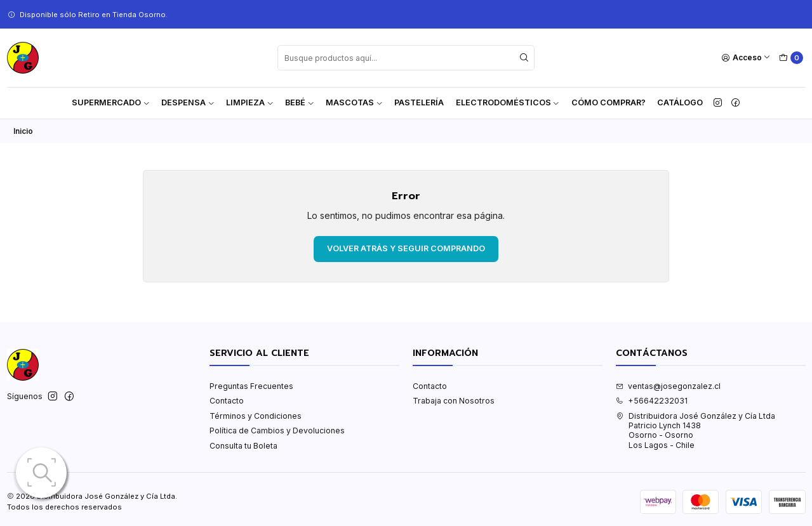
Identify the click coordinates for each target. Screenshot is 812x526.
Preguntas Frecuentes (251, 386)
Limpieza (250, 102)
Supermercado (111, 102)
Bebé (300, 102)
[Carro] (791, 58)
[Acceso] (746, 58)
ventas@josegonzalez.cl (668, 386)
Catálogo (680, 102)
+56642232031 (652, 401)
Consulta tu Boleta (243, 446)
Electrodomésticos (508, 102)
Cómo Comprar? (609, 102)
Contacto (227, 401)
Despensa (188, 102)
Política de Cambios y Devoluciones (277, 431)
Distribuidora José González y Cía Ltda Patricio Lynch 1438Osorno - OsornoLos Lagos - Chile (696, 431)
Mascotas (354, 102)
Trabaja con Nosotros (454, 401)
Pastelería (419, 102)
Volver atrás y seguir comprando (406, 248)
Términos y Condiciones (256, 416)
